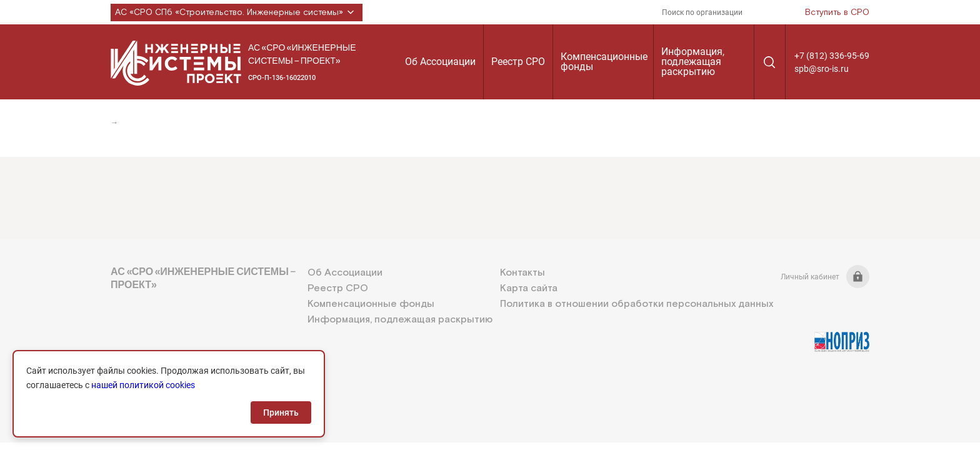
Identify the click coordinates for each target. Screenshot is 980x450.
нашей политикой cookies (143, 385)
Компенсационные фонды (604, 62)
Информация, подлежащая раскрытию (693, 62)
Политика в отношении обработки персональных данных (637, 304)
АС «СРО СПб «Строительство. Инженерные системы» (237, 12)
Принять (281, 412)
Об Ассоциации (440, 62)
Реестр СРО (518, 62)
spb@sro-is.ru (822, 69)
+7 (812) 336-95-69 (832, 56)
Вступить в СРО (837, 12)
